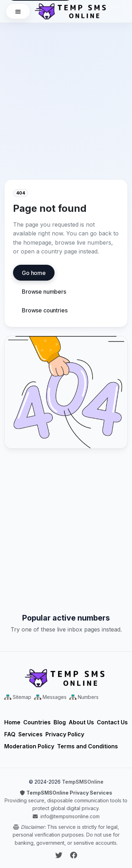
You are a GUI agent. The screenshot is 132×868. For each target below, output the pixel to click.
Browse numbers (44, 292)
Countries (37, 722)
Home (12, 722)
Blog (60, 722)
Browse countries (45, 310)
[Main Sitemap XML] (18, 697)
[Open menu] (18, 11)
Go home (34, 273)
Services (30, 734)
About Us (81, 722)
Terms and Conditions (87, 746)
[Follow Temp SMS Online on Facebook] (74, 855)
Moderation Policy (29, 746)
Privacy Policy (65, 734)
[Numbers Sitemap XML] (84, 697)
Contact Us (112, 722)
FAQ (10, 734)
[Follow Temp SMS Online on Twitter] (60, 855)
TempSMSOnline (83, 782)
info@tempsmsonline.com (70, 816)
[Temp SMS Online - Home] (66, 678)
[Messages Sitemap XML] (50, 697)
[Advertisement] (66, 89)
